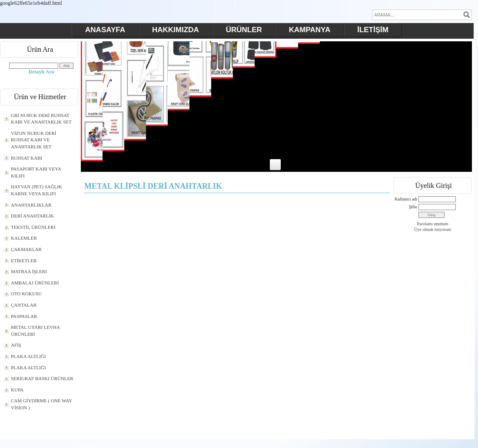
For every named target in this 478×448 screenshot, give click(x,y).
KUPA (17, 390)
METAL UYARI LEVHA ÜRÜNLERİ (35, 331)
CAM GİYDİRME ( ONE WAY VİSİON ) (41, 404)
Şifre (413, 207)
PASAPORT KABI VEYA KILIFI (36, 172)
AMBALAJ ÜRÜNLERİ (35, 283)
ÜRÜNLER (244, 30)
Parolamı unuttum (433, 224)
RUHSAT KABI (27, 158)
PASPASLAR (24, 316)
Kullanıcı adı (406, 199)
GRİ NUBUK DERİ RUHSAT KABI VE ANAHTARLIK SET (41, 119)
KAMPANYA (310, 30)
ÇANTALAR (24, 305)
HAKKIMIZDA (176, 30)
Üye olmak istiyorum (433, 229)
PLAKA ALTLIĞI (28, 356)
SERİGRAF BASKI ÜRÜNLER (42, 378)
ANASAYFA (105, 30)
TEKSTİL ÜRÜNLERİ (33, 227)
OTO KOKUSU (26, 294)
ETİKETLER (24, 261)
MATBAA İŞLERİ (29, 271)
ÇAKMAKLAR (26, 249)
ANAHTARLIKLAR (31, 205)
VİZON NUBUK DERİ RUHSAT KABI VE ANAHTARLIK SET (34, 140)
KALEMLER (24, 238)
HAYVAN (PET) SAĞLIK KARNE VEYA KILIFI (37, 190)
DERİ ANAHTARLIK (32, 216)
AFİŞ (16, 345)
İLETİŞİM (373, 30)
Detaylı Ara (41, 72)
